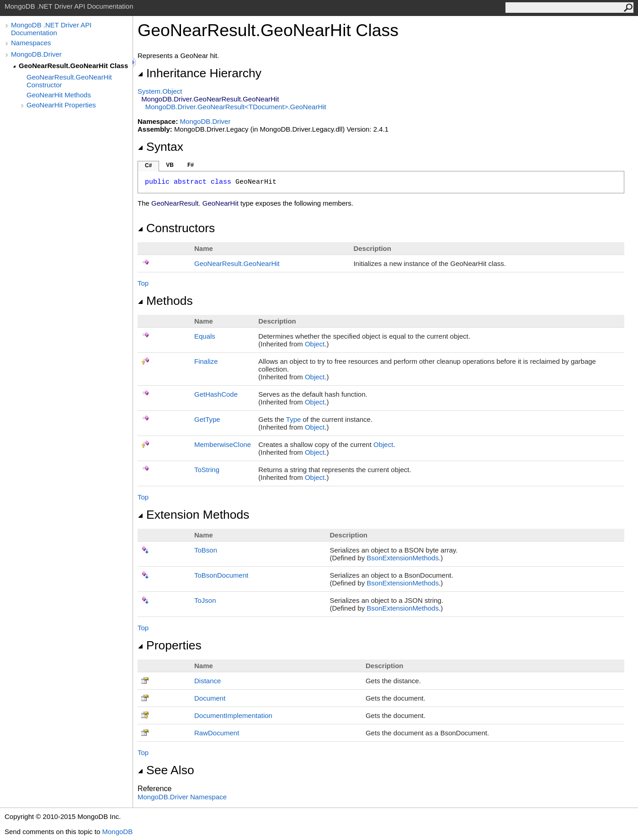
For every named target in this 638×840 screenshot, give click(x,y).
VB (170, 165)
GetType (207, 419)
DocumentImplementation (233, 715)
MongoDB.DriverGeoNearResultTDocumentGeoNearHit (236, 107)
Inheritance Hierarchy (199, 73)
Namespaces (31, 43)
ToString (207, 470)
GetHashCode (216, 394)
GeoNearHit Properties (61, 105)
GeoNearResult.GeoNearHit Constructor (69, 81)
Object (315, 344)
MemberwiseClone (223, 444)
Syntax (160, 147)
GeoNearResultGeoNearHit (237, 263)
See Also (166, 770)
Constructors (176, 228)
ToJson (205, 600)
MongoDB (117, 832)
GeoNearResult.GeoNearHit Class (73, 66)
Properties (170, 645)
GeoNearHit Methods (59, 95)
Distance (207, 681)
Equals (205, 336)
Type (294, 419)
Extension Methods (194, 515)
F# (191, 165)
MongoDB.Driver (36, 54)
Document (210, 698)
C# (148, 165)
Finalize (206, 361)
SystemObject (160, 91)
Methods (165, 301)
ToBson (206, 550)
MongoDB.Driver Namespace (182, 797)
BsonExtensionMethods (403, 558)
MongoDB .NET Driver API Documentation (51, 29)
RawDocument (217, 733)
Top (143, 283)
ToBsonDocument (221, 575)
